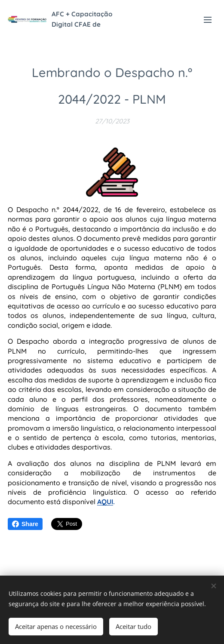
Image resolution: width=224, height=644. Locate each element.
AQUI (105, 502)
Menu (208, 20)
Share (25, 524)
